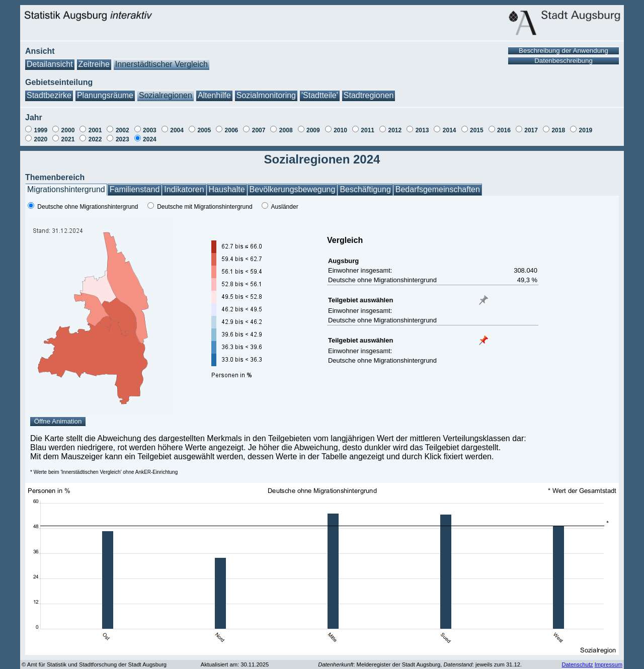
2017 (531, 130)
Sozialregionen (166, 95)
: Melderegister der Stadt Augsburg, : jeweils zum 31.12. (420, 664)
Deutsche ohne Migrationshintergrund (88, 207)
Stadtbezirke (49, 95)
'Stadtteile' (320, 95)
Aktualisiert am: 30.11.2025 (235, 664)
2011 (368, 130)
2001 (95, 130)
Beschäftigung (365, 189)
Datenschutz (577, 664)
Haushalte (227, 189)
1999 (41, 130)
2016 (504, 130)
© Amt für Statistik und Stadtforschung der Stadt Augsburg (94, 664)
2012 (395, 130)
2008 (286, 130)
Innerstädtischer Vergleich (162, 64)
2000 (68, 130)
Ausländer (285, 207)
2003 (150, 130)
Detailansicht (50, 64)
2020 (41, 139)
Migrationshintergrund (66, 189)
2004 (177, 130)
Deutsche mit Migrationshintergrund (205, 207)
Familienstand (135, 189)
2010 (340, 130)
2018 (558, 130)
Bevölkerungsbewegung (293, 189)
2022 (95, 139)
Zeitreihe (94, 64)
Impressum (609, 664)
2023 (123, 139)
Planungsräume (105, 95)
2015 (477, 130)
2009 (313, 130)
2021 (68, 139)
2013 (422, 130)
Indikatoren (184, 189)
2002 (123, 130)
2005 (204, 130)
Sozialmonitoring (266, 95)
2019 (586, 130)
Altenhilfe (214, 95)
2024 (150, 139)
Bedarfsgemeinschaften (438, 189)
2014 (450, 130)
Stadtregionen (369, 95)
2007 (259, 130)
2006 (232, 130)
